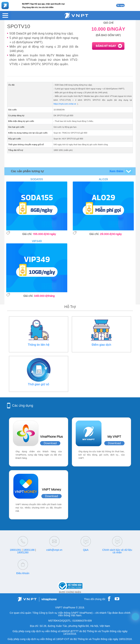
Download (50, 443)
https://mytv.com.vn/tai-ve (65, 104)
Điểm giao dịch (101, 345)
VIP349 (37, 241)
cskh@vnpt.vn (54, 550)
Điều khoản (23, 573)
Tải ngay (120, 5)
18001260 (23, 552)
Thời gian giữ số (39, 384)
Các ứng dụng (23, 406)
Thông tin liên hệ (38, 345)
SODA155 (37, 179)
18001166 (29, 550)
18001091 (15, 550)
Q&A (86, 550)
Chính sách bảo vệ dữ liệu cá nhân (117, 551)
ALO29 (103, 179)
